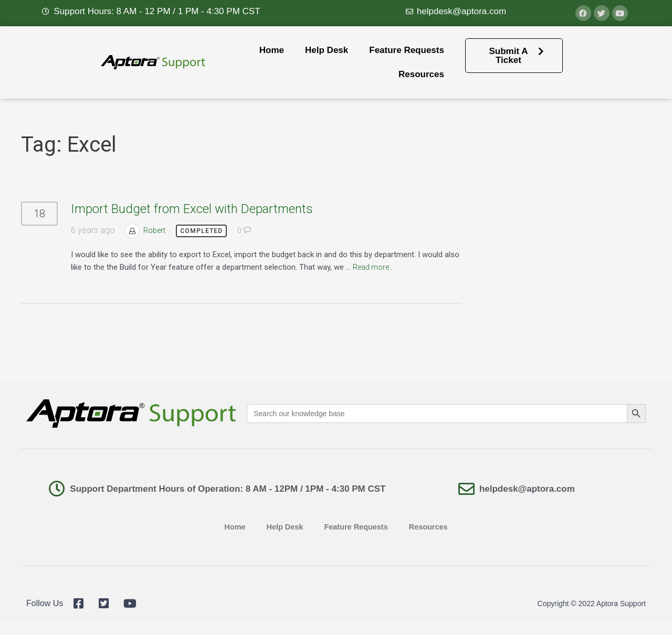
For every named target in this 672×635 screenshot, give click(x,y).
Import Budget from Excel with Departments (192, 209)
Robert (155, 230)
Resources (421, 74)
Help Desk (327, 50)
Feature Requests (407, 50)
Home (272, 50)
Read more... (376, 267)
